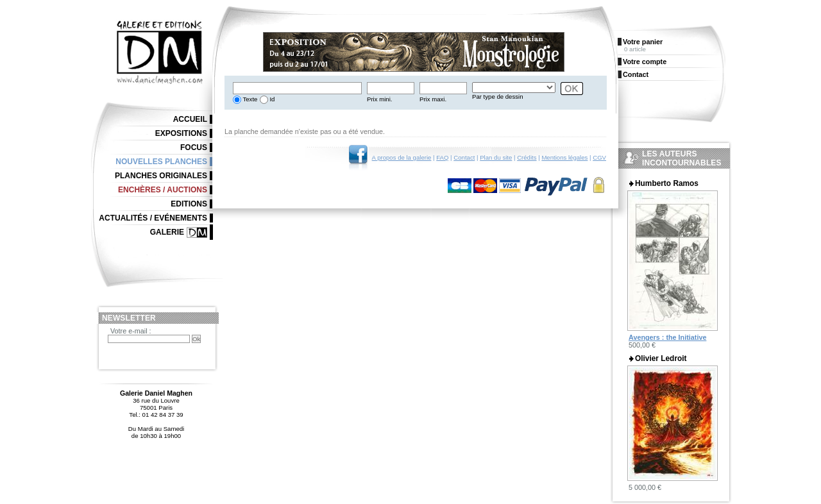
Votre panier (643, 42)
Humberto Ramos (667, 183)
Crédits (527, 157)
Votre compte (645, 62)
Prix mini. (379, 99)
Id (272, 99)
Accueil (190, 119)
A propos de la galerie (402, 157)
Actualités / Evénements (153, 218)
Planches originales (161, 176)
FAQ (442, 157)
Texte (249, 99)
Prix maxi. (433, 99)
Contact (464, 157)
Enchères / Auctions (163, 190)
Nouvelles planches (161, 162)
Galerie (167, 232)
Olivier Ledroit (661, 358)
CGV (599, 157)
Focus (194, 147)
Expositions (181, 133)
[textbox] (297, 88)
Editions (189, 204)
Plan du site (496, 157)
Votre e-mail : (131, 331)
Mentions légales (564, 157)
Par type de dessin (497, 97)
